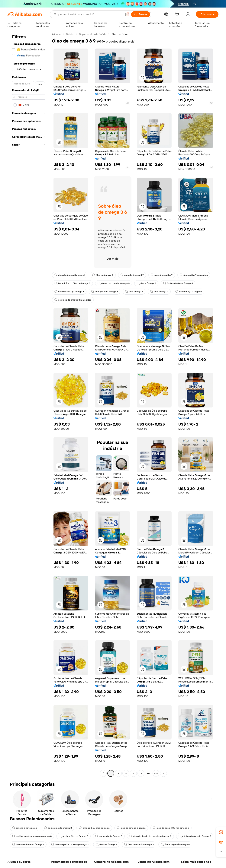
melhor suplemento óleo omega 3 (32, 836)
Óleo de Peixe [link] (120, 34)
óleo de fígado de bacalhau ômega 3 (150, 836)
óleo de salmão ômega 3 (139, 844)
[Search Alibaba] (88, 14)
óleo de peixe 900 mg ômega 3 (171, 828)
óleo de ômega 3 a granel (70, 275)
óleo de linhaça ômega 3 (69, 292)
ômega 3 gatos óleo (25, 828)
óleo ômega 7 (134, 292)
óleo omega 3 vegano (189, 292)
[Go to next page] (163, 773)
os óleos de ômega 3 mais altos (73, 300)
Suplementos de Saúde (93, 34)
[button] (127, 14)
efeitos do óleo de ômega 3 (195, 836)
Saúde (70, 34)
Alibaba (56, 34)
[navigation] (29, 404)
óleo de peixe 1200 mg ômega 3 (70, 844)
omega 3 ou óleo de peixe (94, 828)
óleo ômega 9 (159, 292)
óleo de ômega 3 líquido (131, 828)
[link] (221, 832)
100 (156, 773)
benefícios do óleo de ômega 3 (72, 283)
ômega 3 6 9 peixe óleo (194, 275)
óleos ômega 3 (146, 283)
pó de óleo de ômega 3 (58, 828)
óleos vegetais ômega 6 (175, 844)
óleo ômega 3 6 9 (162, 275)
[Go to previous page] (103, 773)
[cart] (178, 15)
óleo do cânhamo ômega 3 (28, 844)
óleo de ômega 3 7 (132, 275)
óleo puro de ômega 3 (105, 292)
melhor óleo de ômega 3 (73, 836)
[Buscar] (141, 14)
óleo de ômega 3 (103, 275)
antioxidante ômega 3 (109, 836)
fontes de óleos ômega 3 (178, 283)
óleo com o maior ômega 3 (114, 283)
